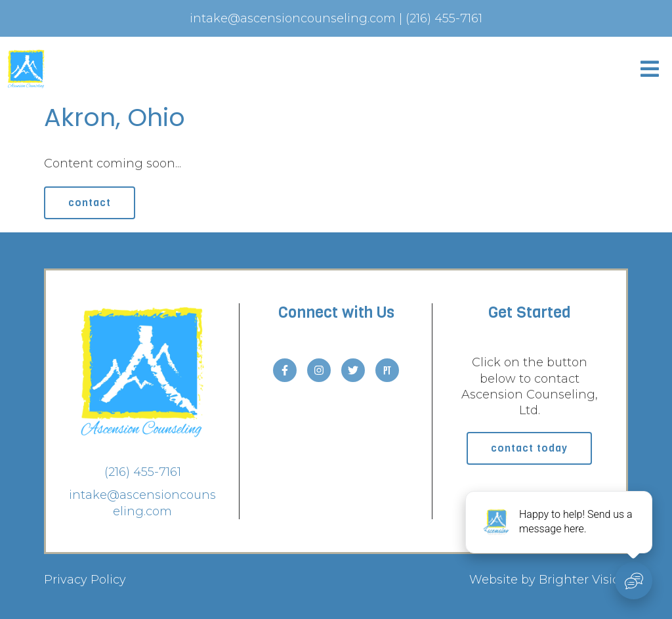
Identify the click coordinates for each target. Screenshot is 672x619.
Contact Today (529, 448)
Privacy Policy (85, 580)
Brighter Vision (583, 580)
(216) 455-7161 (143, 472)
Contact (90, 203)
